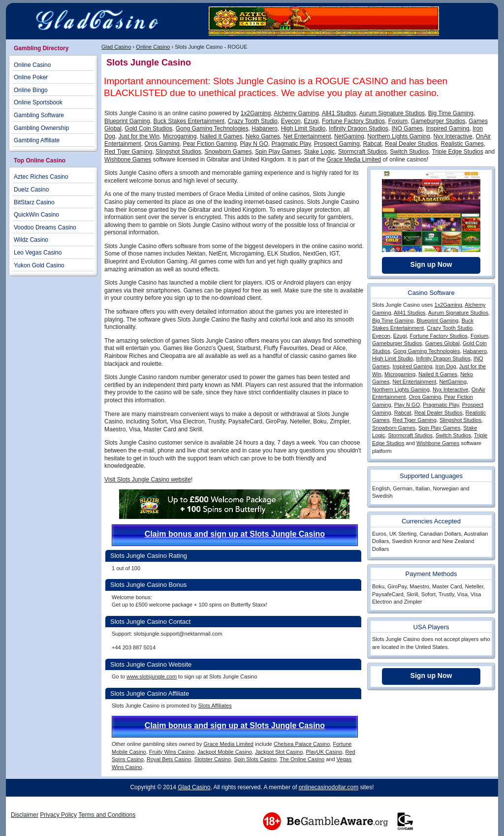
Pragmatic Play (291, 144)
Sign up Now (431, 264)
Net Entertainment (307, 136)
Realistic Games (462, 144)
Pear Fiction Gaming (209, 144)
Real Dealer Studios (411, 144)
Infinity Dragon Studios (359, 129)
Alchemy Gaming (296, 113)
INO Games (407, 129)
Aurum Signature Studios (392, 113)
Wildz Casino (31, 240)
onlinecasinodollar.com (329, 787)
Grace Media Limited (354, 160)
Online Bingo (31, 90)
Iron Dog (445, 366)
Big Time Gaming (451, 113)
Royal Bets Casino (169, 759)
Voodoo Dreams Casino (45, 227)
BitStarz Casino (34, 202)
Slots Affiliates (215, 706)
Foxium (398, 121)
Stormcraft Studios (362, 152)
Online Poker (31, 77)
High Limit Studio (303, 129)
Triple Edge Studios (458, 152)
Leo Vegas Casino (38, 253)
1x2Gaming (256, 113)
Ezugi (311, 121)
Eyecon (291, 121)
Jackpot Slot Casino (279, 752)
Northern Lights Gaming (398, 136)
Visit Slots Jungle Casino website (148, 480)
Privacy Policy (58, 815)
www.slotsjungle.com (152, 676)
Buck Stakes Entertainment (189, 121)
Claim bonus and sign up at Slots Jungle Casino (235, 534)
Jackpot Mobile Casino (225, 752)
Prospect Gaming (337, 144)
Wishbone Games (128, 160)
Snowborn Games (228, 152)
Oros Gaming (162, 144)
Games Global (442, 343)
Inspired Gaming (448, 129)
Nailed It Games (221, 136)
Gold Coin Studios (148, 129)
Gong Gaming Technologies (212, 129)
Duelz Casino (31, 190)
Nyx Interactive (453, 136)
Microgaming (180, 136)
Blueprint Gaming (127, 121)
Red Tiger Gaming (128, 152)
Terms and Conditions (107, 815)
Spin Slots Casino (255, 759)
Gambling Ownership (41, 128)
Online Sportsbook (38, 102)
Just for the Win (139, 136)
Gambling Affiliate (37, 140)
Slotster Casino (213, 759)
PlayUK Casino (324, 752)
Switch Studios (409, 152)
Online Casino (153, 47)
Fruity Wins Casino (172, 752)
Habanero (265, 129)
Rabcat (372, 144)
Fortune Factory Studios (353, 121)
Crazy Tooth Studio (253, 121)
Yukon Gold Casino (39, 265)
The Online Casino (302, 759)
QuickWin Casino (36, 215)
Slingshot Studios (178, 152)
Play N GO (254, 144)
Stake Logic (320, 152)
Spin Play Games (278, 152)
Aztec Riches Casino (41, 177)
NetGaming (349, 136)
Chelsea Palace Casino (302, 744)
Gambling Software (39, 115)
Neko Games (263, 136)
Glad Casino (116, 47)
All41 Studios (339, 113)
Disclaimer (25, 815)
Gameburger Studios (438, 121)
